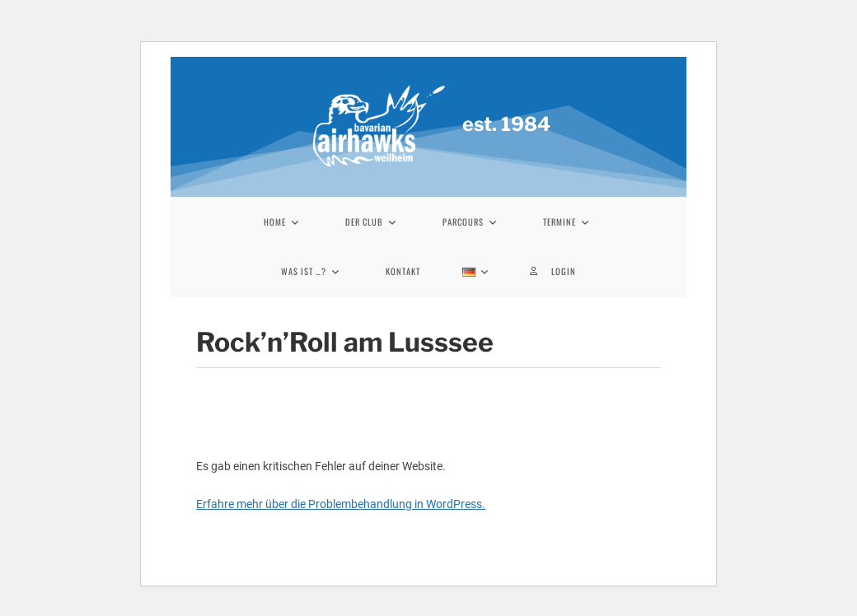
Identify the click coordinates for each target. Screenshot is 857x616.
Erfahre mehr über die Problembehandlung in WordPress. (341, 504)
